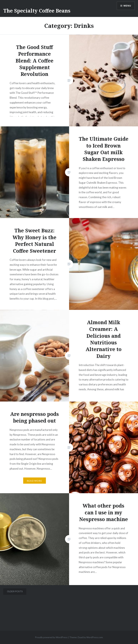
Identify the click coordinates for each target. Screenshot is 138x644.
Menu (127, 6)
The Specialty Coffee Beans (37, 11)
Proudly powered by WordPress (51, 637)
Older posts (15, 591)
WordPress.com (95, 637)
